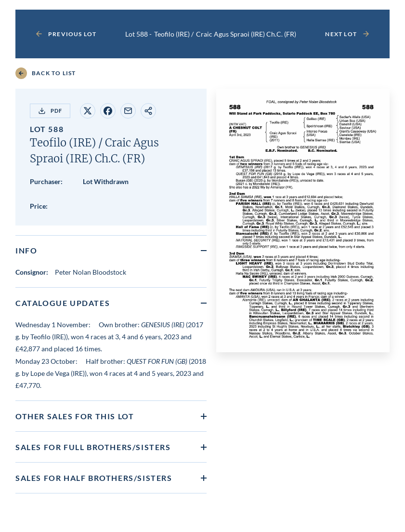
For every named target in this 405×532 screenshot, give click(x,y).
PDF (50, 111)
